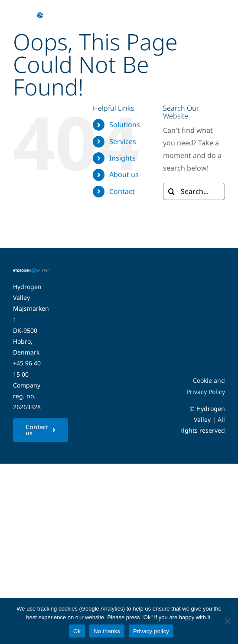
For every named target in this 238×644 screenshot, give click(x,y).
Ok (77, 631)
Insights (122, 158)
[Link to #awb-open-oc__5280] (213, 15)
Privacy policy (151, 631)
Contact (122, 191)
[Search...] (194, 191)
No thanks (107, 631)
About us (124, 174)
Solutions (125, 125)
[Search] (172, 191)
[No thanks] (227, 621)
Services (123, 141)
